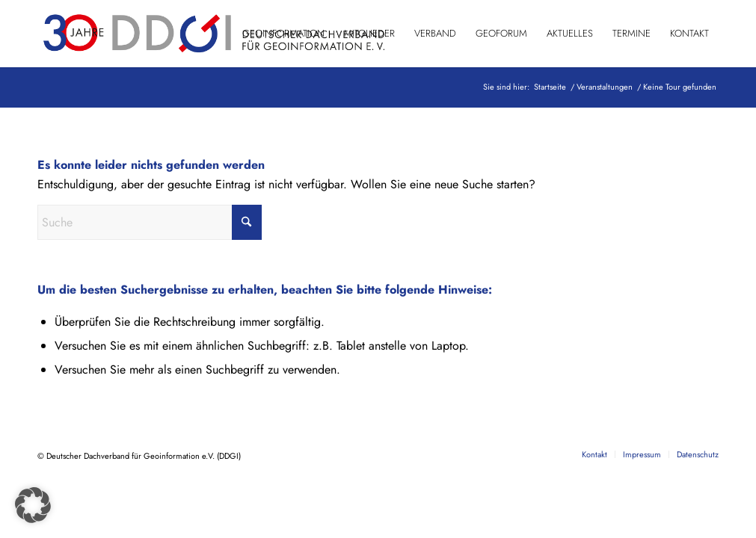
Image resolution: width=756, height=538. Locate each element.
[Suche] (150, 222)
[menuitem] (283, 34)
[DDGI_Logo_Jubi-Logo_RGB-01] (212, 34)
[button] (33, 505)
